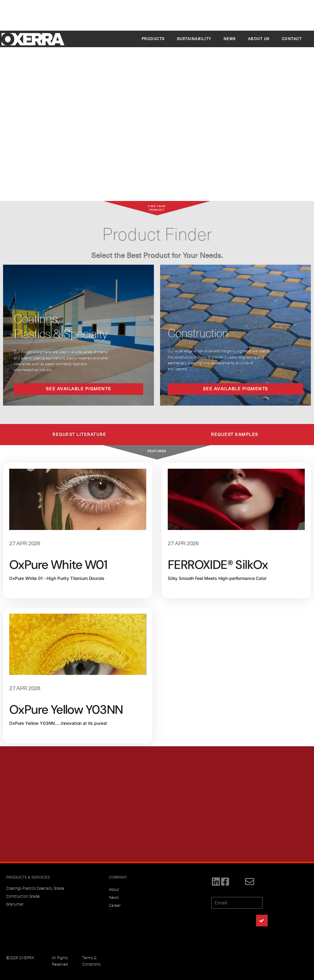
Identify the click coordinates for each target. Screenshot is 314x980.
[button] (10, 100)
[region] (157, 101)
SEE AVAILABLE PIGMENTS (79, 389)
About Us (259, 39)
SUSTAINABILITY (194, 39)
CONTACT (292, 39)
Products (153, 39)
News (230, 39)
